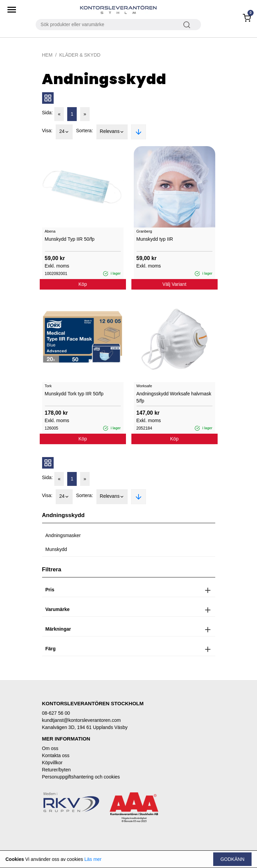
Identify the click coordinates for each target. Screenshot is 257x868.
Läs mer (93, 859)
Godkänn (232, 859)
